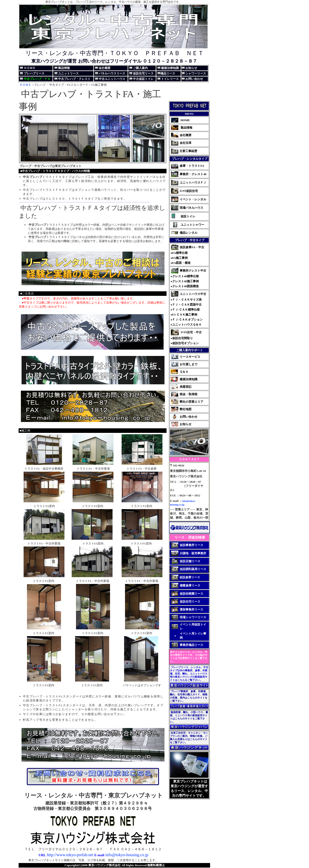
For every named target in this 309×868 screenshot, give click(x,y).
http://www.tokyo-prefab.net (70, 855)
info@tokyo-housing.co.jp (127, 855)
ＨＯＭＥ (25, 85)
